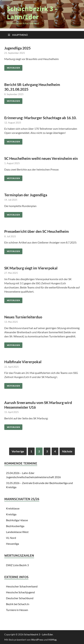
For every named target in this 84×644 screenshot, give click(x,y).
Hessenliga (12, 544)
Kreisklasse (13, 508)
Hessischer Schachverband (22, 586)
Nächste (67, 451)
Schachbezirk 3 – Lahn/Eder (32, 13)
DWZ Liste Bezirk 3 (17, 565)
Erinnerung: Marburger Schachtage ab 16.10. (40, 118)
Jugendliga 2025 (17, 48)
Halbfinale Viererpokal (23, 362)
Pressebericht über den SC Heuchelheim (37, 231)
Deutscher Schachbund (20, 598)
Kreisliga (11, 514)
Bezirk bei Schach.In (18, 604)
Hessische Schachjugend (20, 592)
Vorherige (18, 451)
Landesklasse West (17, 532)
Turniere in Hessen (17, 610)
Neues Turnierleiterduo (23, 317)
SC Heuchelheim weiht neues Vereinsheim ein (41, 158)
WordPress (37, 640)
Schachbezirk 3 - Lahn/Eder (38, 634)
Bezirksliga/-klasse (17, 520)
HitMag (52, 640)
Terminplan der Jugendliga (26, 195)
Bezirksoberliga (15, 526)
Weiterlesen (12, 67)
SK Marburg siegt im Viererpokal (31, 268)
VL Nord (11, 538)
